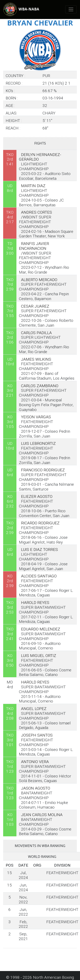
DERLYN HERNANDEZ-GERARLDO (40, 157)
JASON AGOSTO (36, 788)
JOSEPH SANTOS (37, 735)
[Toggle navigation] (71, 10)
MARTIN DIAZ (33, 186)
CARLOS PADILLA (36, 333)
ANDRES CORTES (37, 212)
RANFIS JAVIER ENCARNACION (34, 246)
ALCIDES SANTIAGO (39, 576)
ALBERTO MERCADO (39, 280)
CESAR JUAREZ (35, 306)
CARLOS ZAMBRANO (40, 386)
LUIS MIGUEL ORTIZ (39, 656)
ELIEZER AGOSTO (37, 496)
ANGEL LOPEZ (34, 709)
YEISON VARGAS (36, 417)
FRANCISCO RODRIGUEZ (43, 470)
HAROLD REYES (35, 603)
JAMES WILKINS (36, 359)
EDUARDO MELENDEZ (41, 629)
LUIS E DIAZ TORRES (39, 550)
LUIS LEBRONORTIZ (38, 443)
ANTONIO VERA (35, 762)
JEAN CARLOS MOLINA (42, 815)
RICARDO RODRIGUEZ (40, 523)
